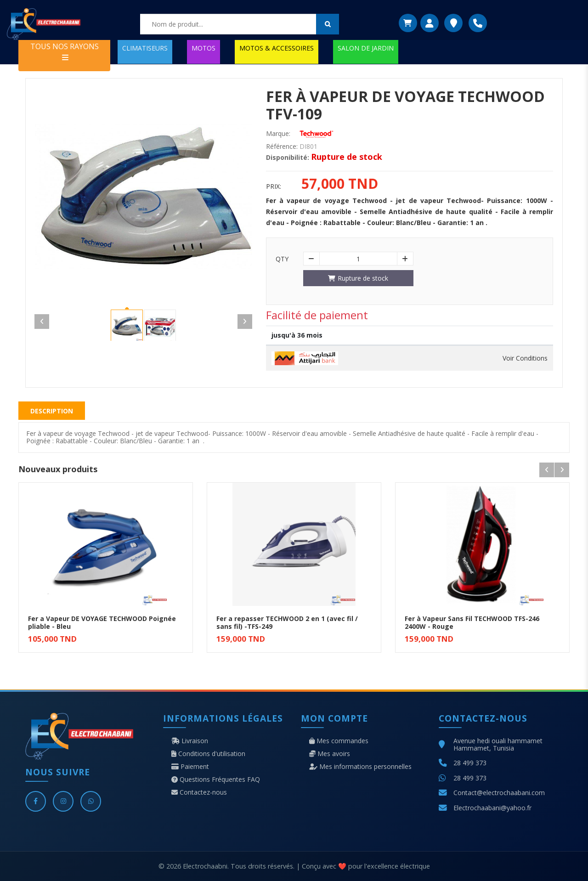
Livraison (190, 741)
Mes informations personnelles (360, 767)
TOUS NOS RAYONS (65, 51)
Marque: (278, 134)
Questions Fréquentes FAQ (216, 779)
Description (52, 411)
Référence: (282, 147)
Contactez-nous (199, 792)
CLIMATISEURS (145, 48)
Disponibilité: (288, 158)
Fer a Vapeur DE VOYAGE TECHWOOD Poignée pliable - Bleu (102, 622)
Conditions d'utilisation (208, 754)
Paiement (190, 767)
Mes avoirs (330, 754)
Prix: (274, 186)
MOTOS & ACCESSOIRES (277, 48)
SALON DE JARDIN (366, 48)
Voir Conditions (525, 358)
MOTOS (204, 48)
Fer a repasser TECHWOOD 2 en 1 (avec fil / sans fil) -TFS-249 (287, 622)
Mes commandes (339, 741)
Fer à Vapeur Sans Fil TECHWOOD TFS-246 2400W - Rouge (472, 622)
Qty (282, 259)
